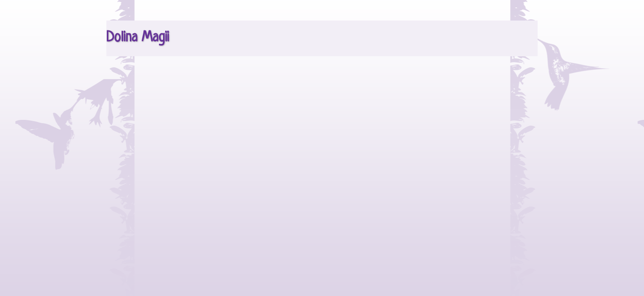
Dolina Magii (138, 38)
